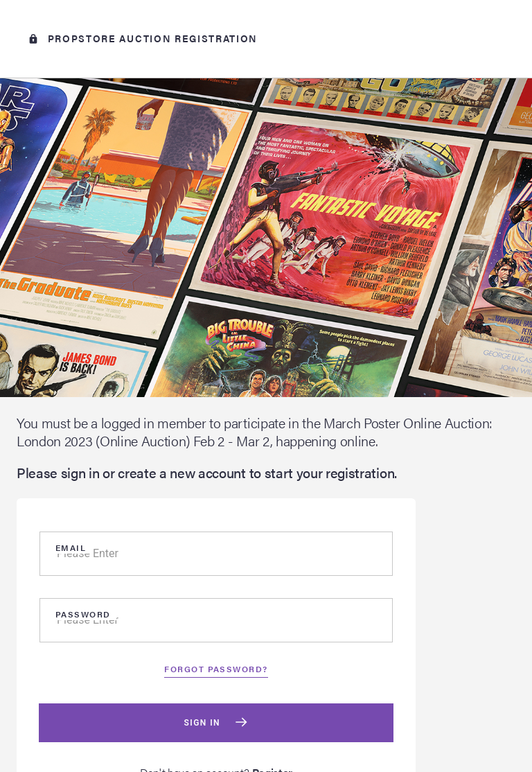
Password (83, 614)
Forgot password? (216, 669)
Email (71, 547)
